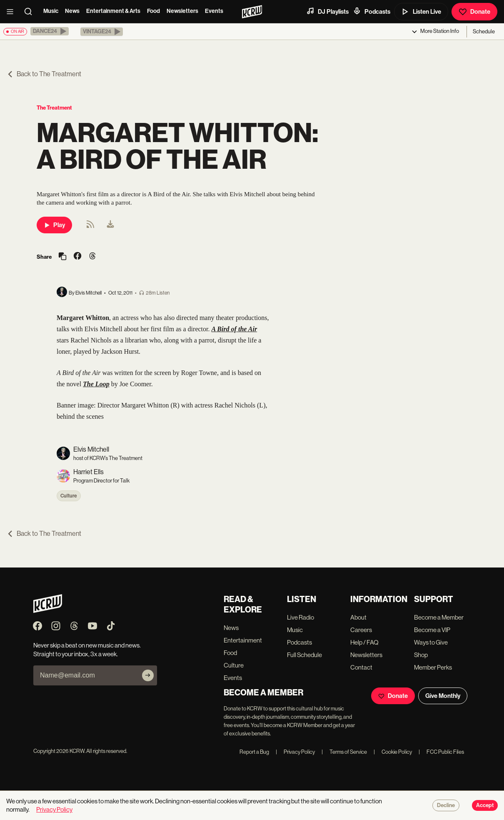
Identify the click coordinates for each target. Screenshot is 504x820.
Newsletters (182, 11)
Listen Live (421, 12)
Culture (69, 496)
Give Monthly (443, 696)
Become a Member (439, 617)
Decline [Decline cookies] (446, 805)
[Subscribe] (148, 675)
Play (54, 225)
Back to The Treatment (44, 74)
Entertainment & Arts (113, 11)
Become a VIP (432, 630)
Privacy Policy (295, 752)
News (72, 11)
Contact (361, 667)
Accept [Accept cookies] (485, 805)
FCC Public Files (441, 752)
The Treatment (54, 108)
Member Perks (433, 667)
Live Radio (301, 617)
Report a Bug (254, 752)
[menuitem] (110, 225)
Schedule (484, 31)
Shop (421, 655)
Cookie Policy (393, 752)
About (358, 617)
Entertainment (243, 640)
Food (153, 11)
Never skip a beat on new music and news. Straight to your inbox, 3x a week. (87, 650)
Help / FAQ (364, 642)
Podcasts (372, 11)
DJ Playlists (327, 11)
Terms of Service (344, 752)
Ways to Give (431, 642)
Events (214, 11)
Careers (361, 630)
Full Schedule (304, 655)
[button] (50, 31)
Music (51, 11)
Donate (474, 12)
